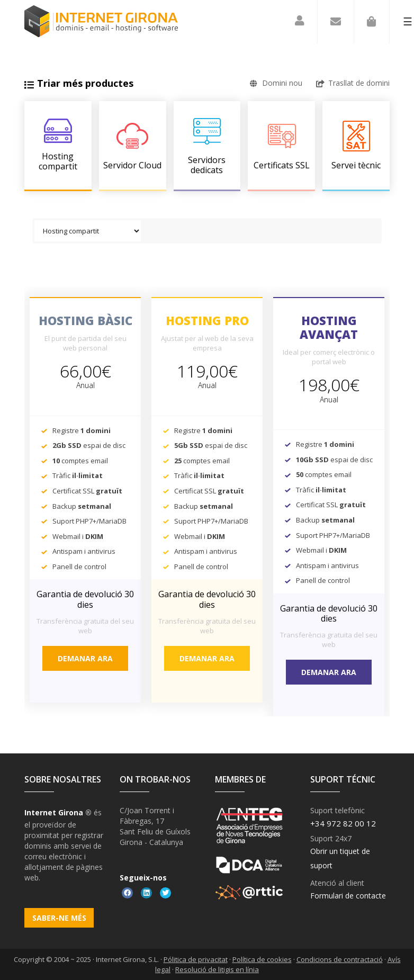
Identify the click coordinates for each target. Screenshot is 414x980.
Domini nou (276, 83)
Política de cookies (262, 959)
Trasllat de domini (353, 83)
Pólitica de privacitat (196, 959)
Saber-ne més (59, 918)
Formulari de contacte (348, 896)
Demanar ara (85, 658)
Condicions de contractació (340, 959)
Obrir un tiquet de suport (340, 858)
